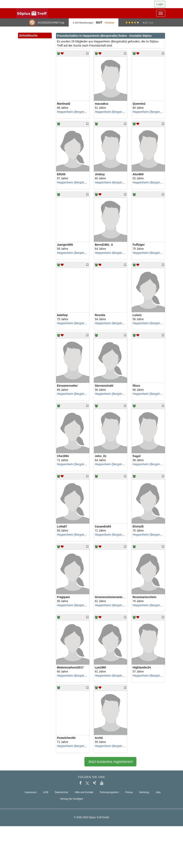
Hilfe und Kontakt (84, 792)
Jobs (158, 792)
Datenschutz (62, 792)
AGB (46, 792)
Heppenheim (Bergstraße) (74, 112)
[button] (44, 40)
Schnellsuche (35, 36)
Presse (129, 792)
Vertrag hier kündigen (71, 799)
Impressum (31, 792)
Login (160, 4)
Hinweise (110, 23)
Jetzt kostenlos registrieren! (110, 762)
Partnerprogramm (109, 792)
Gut (99, 22)
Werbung (144, 792)
